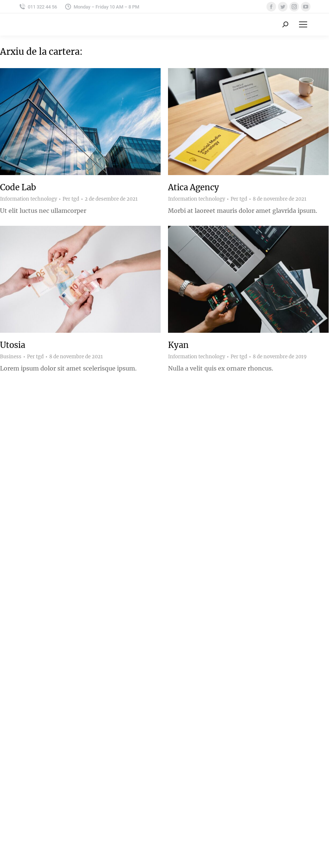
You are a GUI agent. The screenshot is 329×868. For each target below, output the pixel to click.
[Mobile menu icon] (303, 24)
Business (11, 357)
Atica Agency (194, 187)
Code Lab (18, 187)
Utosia (13, 345)
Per (71, 199)
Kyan (178, 345)
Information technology (28, 199)
